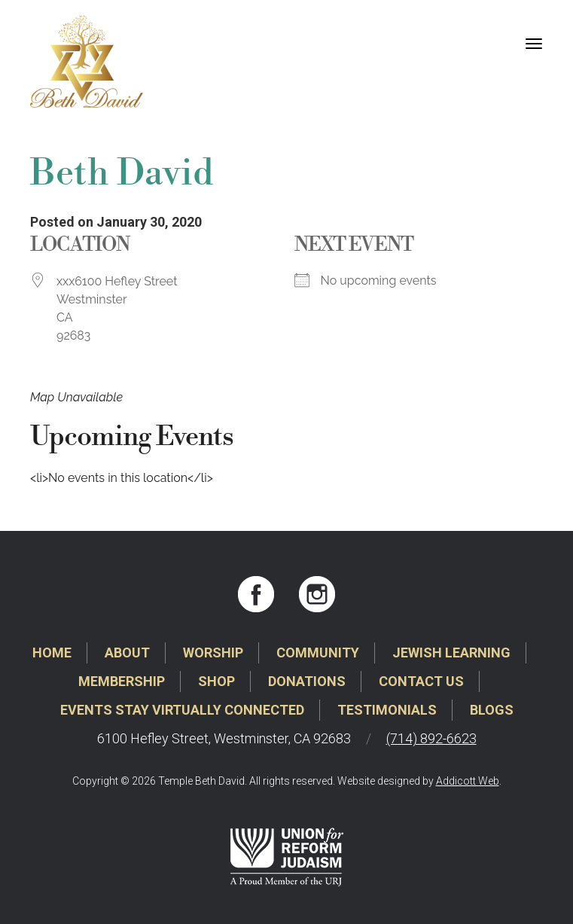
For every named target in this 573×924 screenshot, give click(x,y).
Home (52, 653)
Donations (307, 681)
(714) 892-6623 (431, 738)
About (127, 653)
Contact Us (421, 681)
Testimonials (387, 710)
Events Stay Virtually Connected (182, 710)
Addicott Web (468, 781)
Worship (213, 653)
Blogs (492, 710)
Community (318, 653)
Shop (216, 681)
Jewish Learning (451, 653)
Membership (122, 681)
